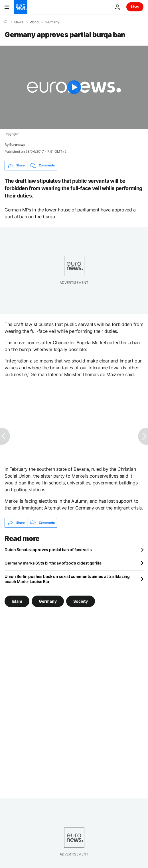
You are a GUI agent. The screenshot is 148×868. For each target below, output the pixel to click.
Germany (52, 22)
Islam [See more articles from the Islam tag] (17, 601)
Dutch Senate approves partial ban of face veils (48, 550)
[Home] (6, 22)
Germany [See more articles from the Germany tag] (48, 601)
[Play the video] (74, 87)
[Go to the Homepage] (21, 7)
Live (135, 7)
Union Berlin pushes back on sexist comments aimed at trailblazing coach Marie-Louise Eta (67, 579)
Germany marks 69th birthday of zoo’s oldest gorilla (53, 563)
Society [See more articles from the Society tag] (81, 601)
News (19, 22)
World (34, 22)
